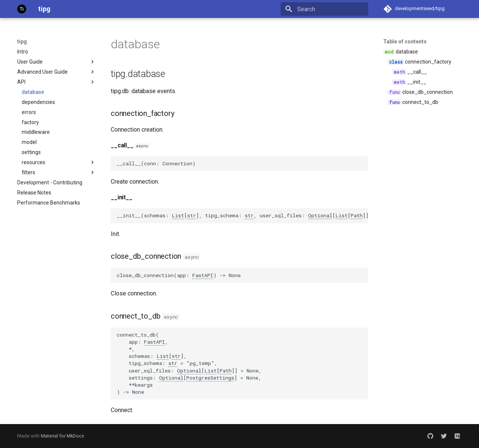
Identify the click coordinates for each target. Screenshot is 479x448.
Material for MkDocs (62, 436)
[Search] (324, 9)
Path (357, 215)
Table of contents (405, 42)
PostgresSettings (210, 378)
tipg (22, 42)
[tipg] (22, 9)
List (178, 215)
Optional (320, 215)
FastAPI (203, 275)
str (192, 215)
